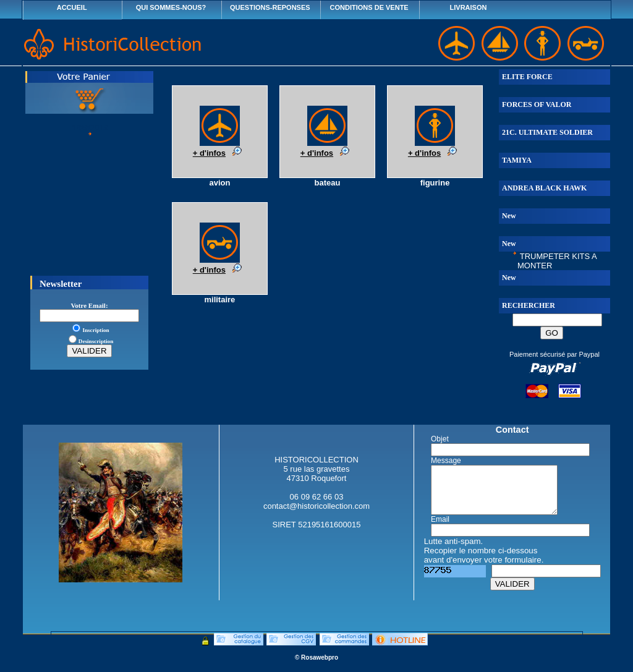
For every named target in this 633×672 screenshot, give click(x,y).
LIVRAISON (469, 7)
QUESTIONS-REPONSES (270, 7)
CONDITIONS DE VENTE (369, 7)
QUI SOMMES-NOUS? (171, 7)
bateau (328, 183)
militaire (219, 300)
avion (219, 183)
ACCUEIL (72, 7)
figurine (435, 183)
